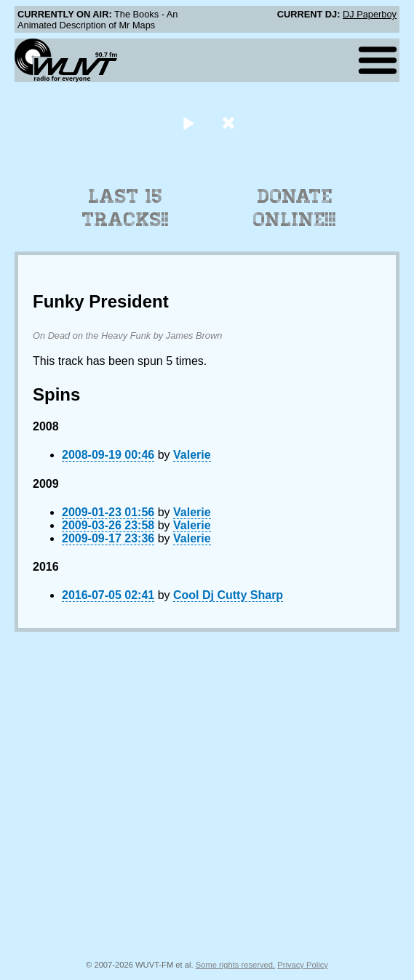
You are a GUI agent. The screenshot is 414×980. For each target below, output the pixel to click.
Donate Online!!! (295, 208)
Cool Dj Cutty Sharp (228, 595)
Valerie (192, 455)
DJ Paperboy (370, 14)
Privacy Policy (303, 965)
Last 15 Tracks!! (126, 208)
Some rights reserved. (235, 965)
